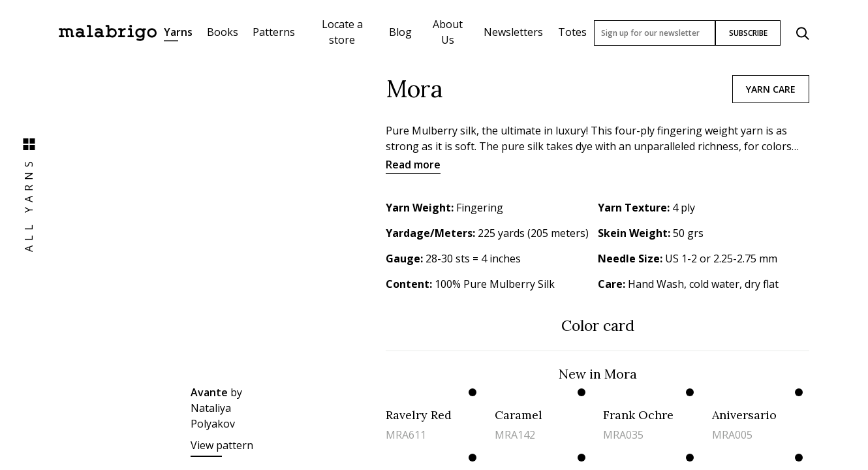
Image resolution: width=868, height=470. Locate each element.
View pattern (222, 445)
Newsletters (513, 32)
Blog (400, 32)
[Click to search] (803, 33)
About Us (448, 32)
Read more (413, 164)
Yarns (178, 32)
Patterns (274, 32)
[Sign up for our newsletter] (655, 33)
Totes (572, 32)
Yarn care (771, 89)
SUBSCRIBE (748, 33)
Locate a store (342, 32)
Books (223, 32)
